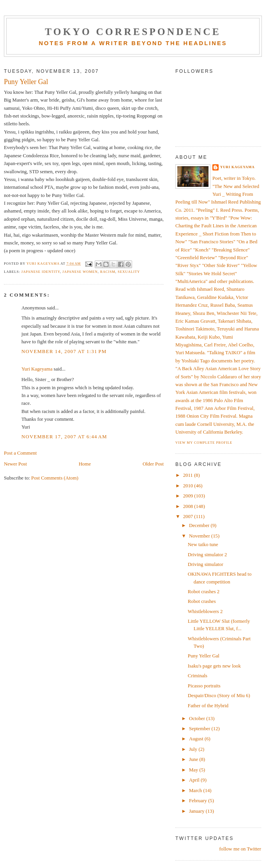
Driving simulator (206, 564)
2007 (189, 517)
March (196, 791)
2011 (189, 475)
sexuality (129, 272)
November (200, 536)
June (194, 759)
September (200, 729)
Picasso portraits (204, 686)
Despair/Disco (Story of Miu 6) (219, 696)
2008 (189, 506)
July (194, 749)
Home (85, 464)
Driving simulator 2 (207, 555)
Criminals (198, 676)
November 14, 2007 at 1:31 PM (64, 351)
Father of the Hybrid (208, 706)
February (199, 801)
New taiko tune (203, 545)
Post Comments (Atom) (55, 478)
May (194, 770)
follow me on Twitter (240, 849)
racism (108, 272)
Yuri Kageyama (37, 369)
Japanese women (80, 272)
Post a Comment (20, 453)
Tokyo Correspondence (133, 32)
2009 (189, 496)
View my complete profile (204, 443)
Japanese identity (41, 272)
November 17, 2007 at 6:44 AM (64, 437)
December (200, 525)
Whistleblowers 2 (205, 611)
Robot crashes (202, 601)
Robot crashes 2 (204, 592)
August (197, 739)
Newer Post (15, 464)
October (198, 719)
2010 (189, 486)
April (195, 780)
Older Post (153, 464)
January (197, 811)
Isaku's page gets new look (214, 666)
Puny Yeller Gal (204, 656)
